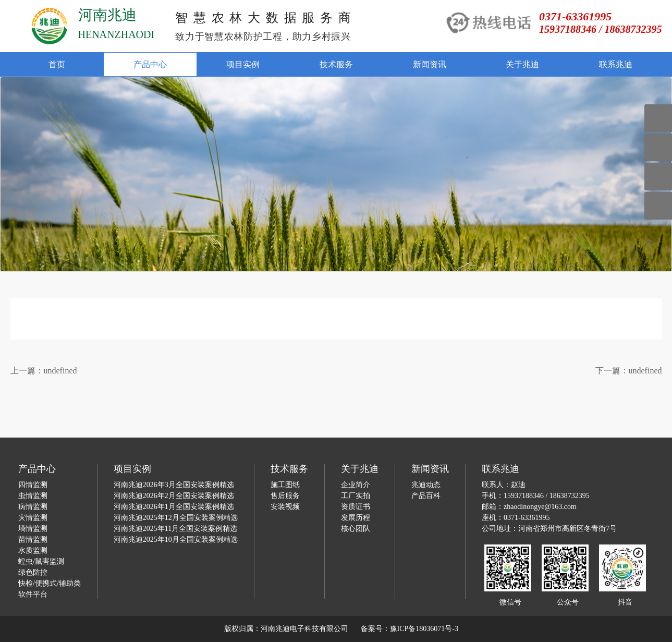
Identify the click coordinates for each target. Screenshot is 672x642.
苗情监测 (33, 540)
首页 (57, 64)
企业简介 (356, 485)
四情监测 (33, 485)
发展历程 (356, 518)
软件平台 (33, 594)
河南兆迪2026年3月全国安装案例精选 (174, 485)
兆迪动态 (426, 485)
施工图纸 (285, 485)
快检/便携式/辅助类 (50, 583)
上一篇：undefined (44, 371)
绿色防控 (33, 572)
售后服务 (285, 496)
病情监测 (33, 507)
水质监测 (33, 550)
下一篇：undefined (629, 371)
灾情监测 (33, 518)
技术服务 (336, 64)
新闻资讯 (430, 64)
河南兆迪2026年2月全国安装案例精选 (174, 496)
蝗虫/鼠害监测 (41, 561)
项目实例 (243, 64)
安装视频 (285, 507)
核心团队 (356, 529)
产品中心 (150, 64)
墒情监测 (33, 529)
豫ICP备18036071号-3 (424, 629)
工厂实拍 (356, 496)
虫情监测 (33, 496)
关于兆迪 (522, 64)
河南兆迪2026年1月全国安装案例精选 (174, 507)
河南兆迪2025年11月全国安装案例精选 (175, 529)
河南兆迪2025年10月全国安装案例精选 (176, 540)
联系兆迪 (616, 64)
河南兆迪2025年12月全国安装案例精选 (176, 518)
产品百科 (426, 496)
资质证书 (356, 507)
